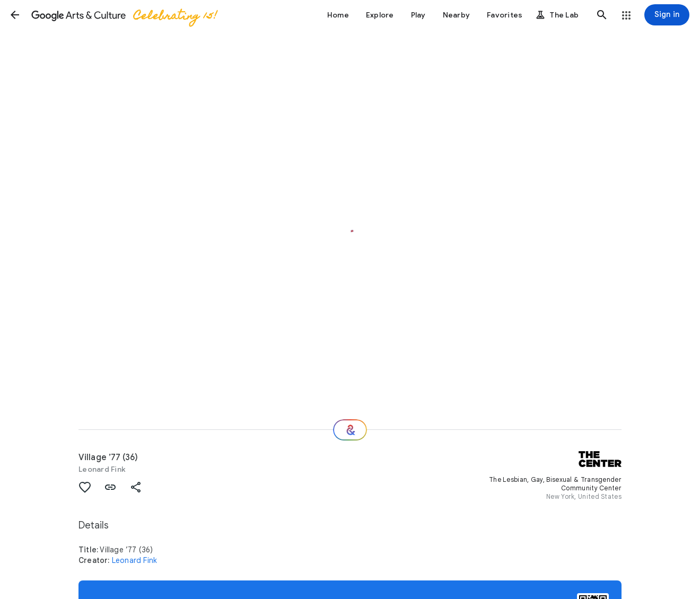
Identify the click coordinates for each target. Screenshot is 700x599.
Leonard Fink (102, 469)
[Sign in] (667, 15)
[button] (15, 15)
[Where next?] (350, 430)
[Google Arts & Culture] (124, 15)
